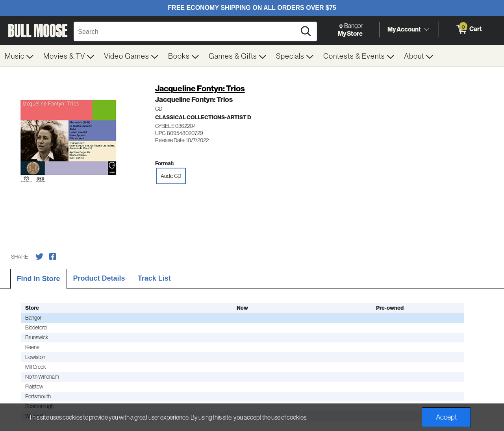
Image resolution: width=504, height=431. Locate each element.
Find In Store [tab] (39, 279)
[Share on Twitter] (39, 257)
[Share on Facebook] (53, 257)
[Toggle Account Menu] (426, 30)
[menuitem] (19, 56)
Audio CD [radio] (171, 176)
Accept (446, 417)
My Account (404, 29)
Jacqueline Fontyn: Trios (200, 88)
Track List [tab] (154, 278)
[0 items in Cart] (468, 30)
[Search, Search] (186, 31)
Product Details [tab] (99, 278)
